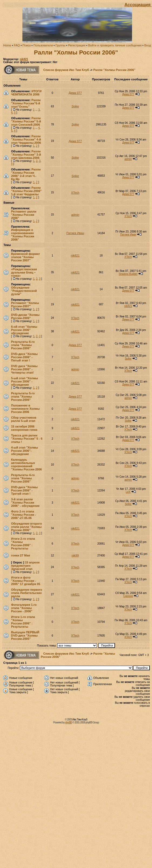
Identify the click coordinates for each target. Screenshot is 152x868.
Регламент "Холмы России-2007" (25, 305)
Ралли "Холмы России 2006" (76, 52)
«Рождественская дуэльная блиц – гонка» (24, 272)
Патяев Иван (75, 233)
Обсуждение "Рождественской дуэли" (24, 291)
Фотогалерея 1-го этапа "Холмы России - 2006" (24, 608)
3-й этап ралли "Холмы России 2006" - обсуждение (25, 503)
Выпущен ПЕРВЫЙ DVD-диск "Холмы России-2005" (25, 635)
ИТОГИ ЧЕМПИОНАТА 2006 (26, 93)
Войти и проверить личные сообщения (115, 45)
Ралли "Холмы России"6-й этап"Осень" (26, 103)
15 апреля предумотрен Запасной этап (25, 566)
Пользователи (43, 45)
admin (128, 159)
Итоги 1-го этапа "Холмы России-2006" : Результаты (23, 622)
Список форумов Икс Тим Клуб (66, 70)
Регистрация (77, 45)
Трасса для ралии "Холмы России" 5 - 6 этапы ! (27, 439)
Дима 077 (75, 93)
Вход (148, 45)
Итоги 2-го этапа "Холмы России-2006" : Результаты (23, 544)
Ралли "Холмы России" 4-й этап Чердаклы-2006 (26, 139)
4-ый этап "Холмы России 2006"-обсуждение (25, 451)
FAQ (17, 45)
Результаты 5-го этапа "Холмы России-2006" (23, 397)
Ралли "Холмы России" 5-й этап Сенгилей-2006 (26, 121)
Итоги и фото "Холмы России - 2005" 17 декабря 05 (26, 581)
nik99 (75, 555)
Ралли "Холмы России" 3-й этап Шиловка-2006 (26, 155)
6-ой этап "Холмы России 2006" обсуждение (24, 330)
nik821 (24, 59)
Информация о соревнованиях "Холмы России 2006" (23, 235)
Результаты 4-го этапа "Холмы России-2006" (23, 478)
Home (7, 45)
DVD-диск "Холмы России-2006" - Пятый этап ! (24, 357)
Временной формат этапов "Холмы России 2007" (26, 257)
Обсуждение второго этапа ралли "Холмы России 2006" (26, 527)
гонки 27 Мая (21, 555)
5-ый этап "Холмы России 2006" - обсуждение (25, 381)
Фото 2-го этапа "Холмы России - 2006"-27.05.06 (24, 515)
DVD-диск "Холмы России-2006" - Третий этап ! (24, 490)
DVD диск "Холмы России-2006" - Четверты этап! (24, 369)
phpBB (68, 722)
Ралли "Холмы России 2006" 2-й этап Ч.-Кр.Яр (26, 174)
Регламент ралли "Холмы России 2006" (24, 215)
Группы (61, 45)
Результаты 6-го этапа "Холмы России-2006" (23, 345)
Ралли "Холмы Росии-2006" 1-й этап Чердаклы (26, 191)
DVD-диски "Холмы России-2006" (25, 316)
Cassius (128, 596)
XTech (75, 193)
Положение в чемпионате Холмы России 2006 (25, 409)
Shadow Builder (128, 274)
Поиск (26, 45)
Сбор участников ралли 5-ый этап (24, 419)
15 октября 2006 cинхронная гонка (24, 428)
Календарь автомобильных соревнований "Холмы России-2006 (26, 464)
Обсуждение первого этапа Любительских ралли (27, 593)
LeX (128, 492)
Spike (75, 106)
